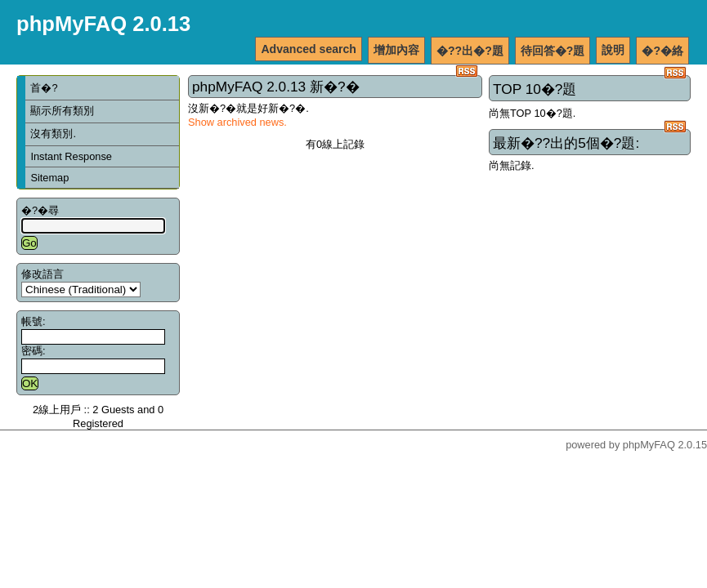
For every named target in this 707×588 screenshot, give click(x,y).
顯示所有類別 (62, 111)
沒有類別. (53, 134)
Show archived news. (237, 122)
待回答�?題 (553, 51)
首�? (44, 88)
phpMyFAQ (649, 445)
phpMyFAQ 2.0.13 (103, 24)
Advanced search (309, 49)
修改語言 (43, 274)
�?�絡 (662, 51)
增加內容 (396, 50)
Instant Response (71, 156)
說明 (613, 50)
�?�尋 (40, 210)
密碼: (34, 351)
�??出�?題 (470, 51)
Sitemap (49, 178)
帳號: (34, 321)
